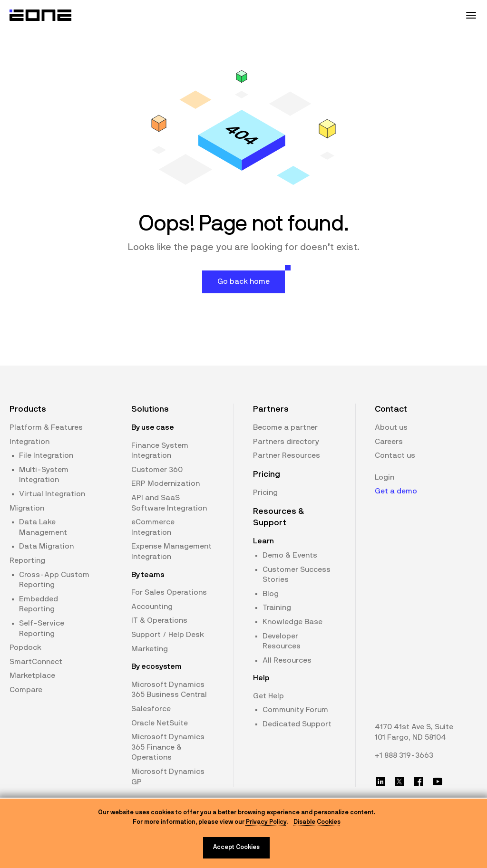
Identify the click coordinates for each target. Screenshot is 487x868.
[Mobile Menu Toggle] (471, 15)
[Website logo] (41, 15)
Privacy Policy (266, 822)
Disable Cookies (317, 822)
